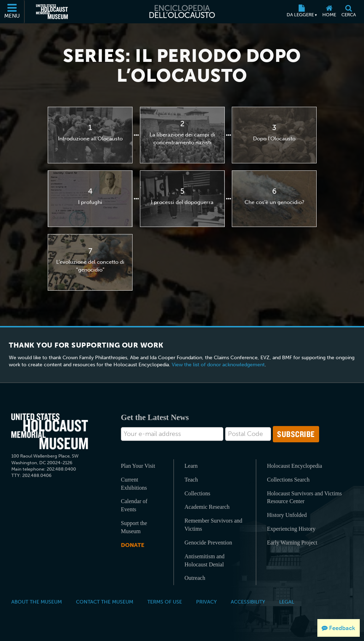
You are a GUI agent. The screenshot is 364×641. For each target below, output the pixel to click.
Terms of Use (165, 602)
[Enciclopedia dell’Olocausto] (182, 12)
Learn (191, 466)
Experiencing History (291, 529)
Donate (133, 545)
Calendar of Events (134, 505)
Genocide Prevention (208, 543)
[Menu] (12, 12)
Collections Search (288, 480)
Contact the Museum (105, 602)
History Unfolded (287, 515)
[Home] (329, 12)
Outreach (195, 578)
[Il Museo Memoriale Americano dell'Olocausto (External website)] (52, 12)
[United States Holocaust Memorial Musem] (50, 432)
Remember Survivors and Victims (213, 525)
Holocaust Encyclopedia (294, 466)
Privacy (206, 602)
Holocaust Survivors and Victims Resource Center (304, 497)
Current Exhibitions (134, 484)
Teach (191, 480)
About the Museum (37, 602)
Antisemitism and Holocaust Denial (204, 560)
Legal (287, 602)
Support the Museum (134, 527)
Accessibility (248, 602)
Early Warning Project (292, 543)
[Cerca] (348, 12)
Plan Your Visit (138, 466)
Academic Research (207, 507)
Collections (197, 493)
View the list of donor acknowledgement (218, 365)
